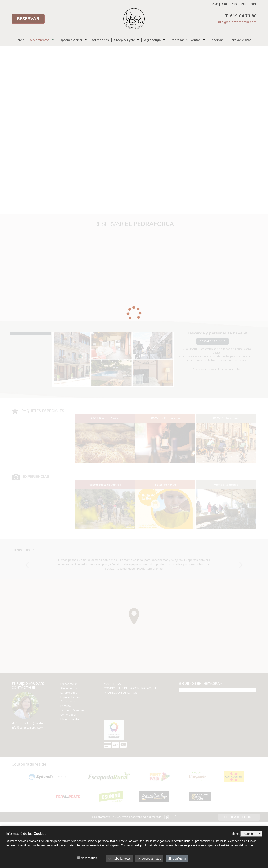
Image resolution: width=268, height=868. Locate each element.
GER (254, 5)
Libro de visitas (240, 40)
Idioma (235, 834)
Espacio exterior (70, 40)
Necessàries (89, 858)
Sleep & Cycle (125, 40)
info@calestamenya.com (237, 22)
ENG (234, 5)
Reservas (217, 40)
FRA (244, 5)
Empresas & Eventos (185, 40)
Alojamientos (39, 40)
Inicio (20, 40)
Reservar (28, 19)
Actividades (100, 40)
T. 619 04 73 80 (241, 16)
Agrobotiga (152, 40)
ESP (224, 5)
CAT (215, 5)
